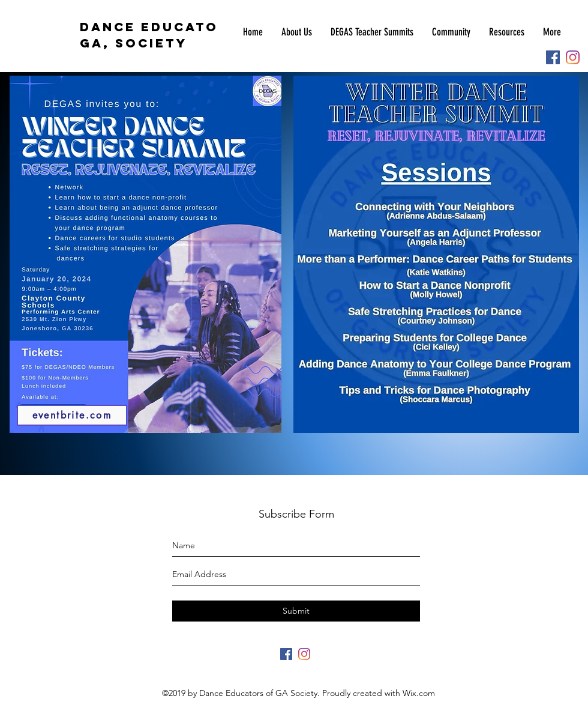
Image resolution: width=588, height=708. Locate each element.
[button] (372, 32)
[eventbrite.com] (72, 415)
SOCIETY (148, 43)
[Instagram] (573, 57)
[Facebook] (553, 57)
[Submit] (296, 611)
